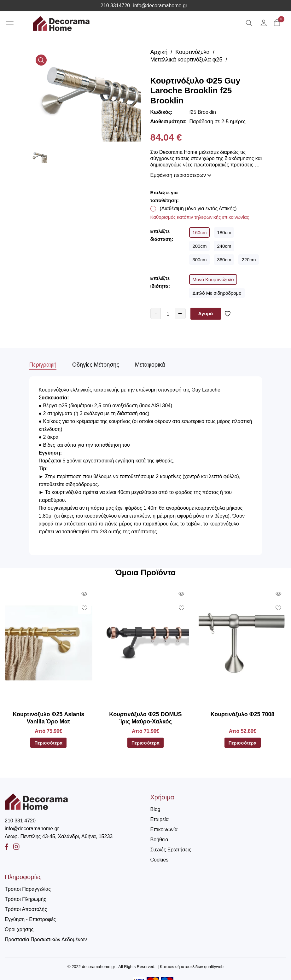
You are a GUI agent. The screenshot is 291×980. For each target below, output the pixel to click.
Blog (155, 809)
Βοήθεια (159, 840)
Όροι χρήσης (19, 929)
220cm (249, 260)
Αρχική (159, 52)
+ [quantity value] (180, 313)
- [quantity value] (156, 313)
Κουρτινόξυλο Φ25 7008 (243, 714)
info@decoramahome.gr (160, 6)
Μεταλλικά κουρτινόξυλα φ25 (186, 60)
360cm (224, 260)
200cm (199, 246)
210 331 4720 (20, 821)
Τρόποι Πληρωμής (25, 899)
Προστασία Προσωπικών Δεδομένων (46, 939)
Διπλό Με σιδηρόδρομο (217, 293)
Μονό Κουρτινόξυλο (213, 279)
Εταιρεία (160, 819)
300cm (199, 260)
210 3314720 (115, 6)
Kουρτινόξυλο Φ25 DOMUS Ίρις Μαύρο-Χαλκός (145, 718)
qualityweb (214, 967)
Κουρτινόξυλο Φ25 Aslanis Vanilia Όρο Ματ (48, 718)
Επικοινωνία (164, 829)
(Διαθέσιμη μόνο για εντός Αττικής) (198, 209)
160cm (199, 232)
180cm (224, 232)
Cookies (160, 860)
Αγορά (206, 313)
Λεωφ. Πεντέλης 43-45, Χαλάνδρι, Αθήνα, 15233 (59, 836)
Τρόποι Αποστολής (26, 909)
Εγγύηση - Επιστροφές (30, 919)
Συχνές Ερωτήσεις (171, 850)
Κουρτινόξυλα (192, 52)
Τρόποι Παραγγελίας (28, 889)
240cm (224, 246)
